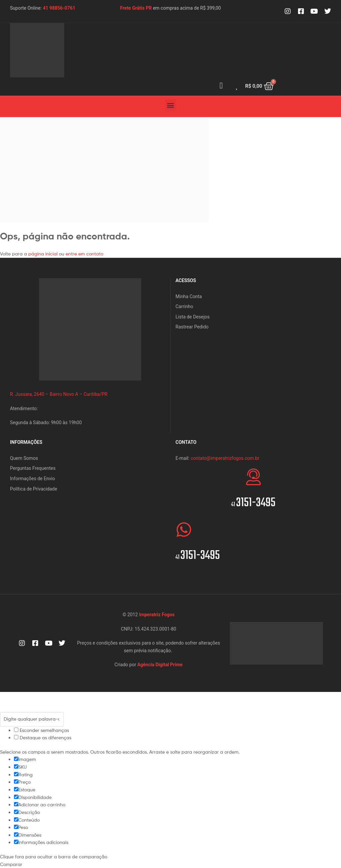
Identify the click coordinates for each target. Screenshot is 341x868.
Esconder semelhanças (41, 730)
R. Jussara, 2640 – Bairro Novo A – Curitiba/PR (59, 394)
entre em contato (84, 254)
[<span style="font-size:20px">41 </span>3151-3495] (253, 477)
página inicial (44, 254)
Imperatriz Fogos (157, 615)
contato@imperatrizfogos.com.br (225, 458)
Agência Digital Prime (160, 665)
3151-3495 (253, 503)
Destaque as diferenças (43, 737)
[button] (171, 105)
